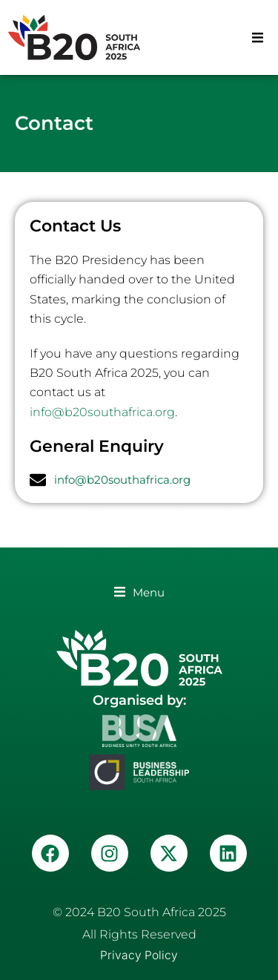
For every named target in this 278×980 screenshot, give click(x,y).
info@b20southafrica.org (102, 412)
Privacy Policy (139, 955)
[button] (258, 37)
